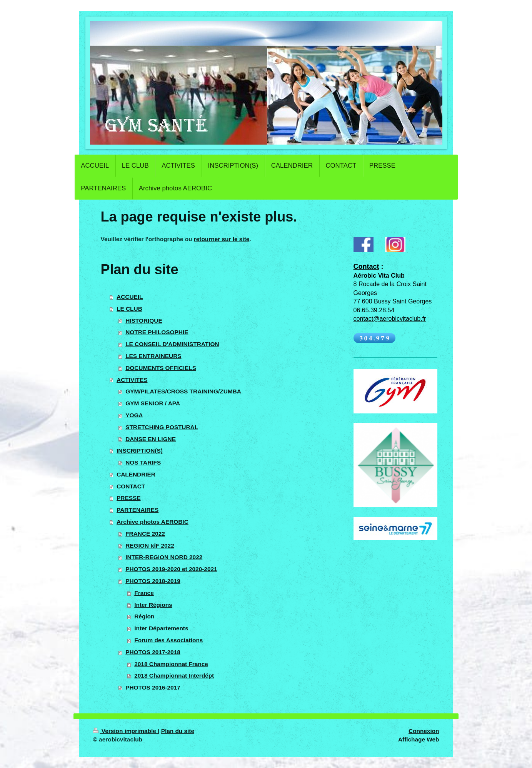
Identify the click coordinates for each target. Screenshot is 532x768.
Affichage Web (419, 739)
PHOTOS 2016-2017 (153, 687)
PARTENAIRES (138, 510)
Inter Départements (161, 628)
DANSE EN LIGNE (151, 439)
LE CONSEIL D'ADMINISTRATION (172, 344)
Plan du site (178, 731)
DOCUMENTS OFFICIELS (161, 368)
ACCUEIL (130, 297)
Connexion (424, 731)
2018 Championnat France (171, 664)
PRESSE (128, 498)
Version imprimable (126, 731)
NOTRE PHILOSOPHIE (157, 332)
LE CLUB (129, 309)
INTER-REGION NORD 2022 (164, 557)
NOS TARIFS (143, 462)
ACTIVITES (132, 380)
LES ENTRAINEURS (153, 356)
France (144, 593)
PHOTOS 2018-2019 (153, 581)
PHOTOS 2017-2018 (153, 652)
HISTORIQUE (144, 321)
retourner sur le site (222, 239)
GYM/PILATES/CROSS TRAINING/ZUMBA (183, 391)
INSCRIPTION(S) (140, 451)
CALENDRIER (136, 474)
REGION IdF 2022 (150, 546)
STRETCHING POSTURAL (162, 427)
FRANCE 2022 (145, 534)
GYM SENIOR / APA (153, 403)
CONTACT (131, 486)
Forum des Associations (168, 640)
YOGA (134, 415)
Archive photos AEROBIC (153, 522)
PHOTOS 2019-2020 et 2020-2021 (171, 569)
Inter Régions (153, 605)
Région (144, 616)
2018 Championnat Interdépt (174, 676)
